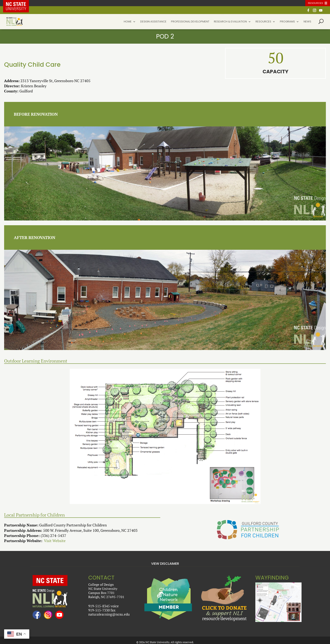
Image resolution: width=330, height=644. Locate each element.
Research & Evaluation (230, 22)
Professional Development (190, 22)
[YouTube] (321, 11)
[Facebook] (308, 11)
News (307, 22)
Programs (287, 22)
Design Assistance (153, 22)
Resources (263, 22)
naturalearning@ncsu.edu (109, 614)
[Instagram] (315, 11)
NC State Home (19, 3)
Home (128, 22)
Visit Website (55, 541)
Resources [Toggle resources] (315, 3)
